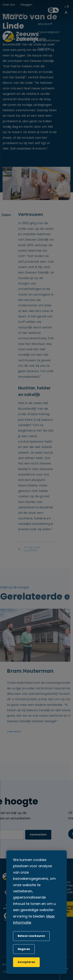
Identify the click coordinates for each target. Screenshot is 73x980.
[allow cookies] (26, 962)
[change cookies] (31, 936)
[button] (24, 949)
